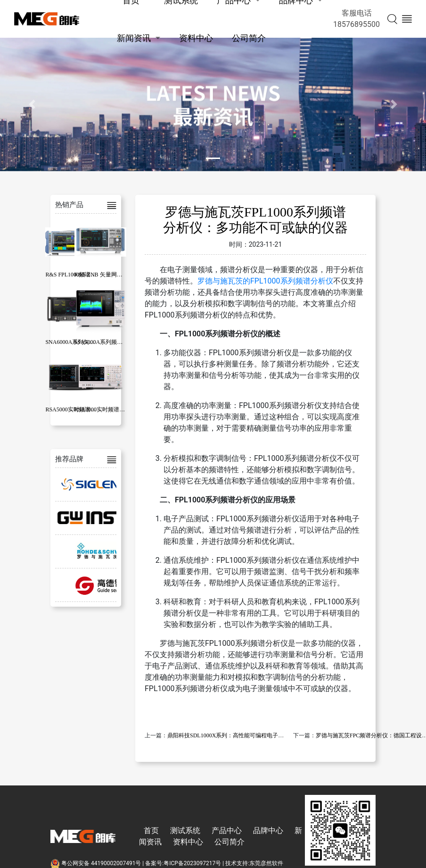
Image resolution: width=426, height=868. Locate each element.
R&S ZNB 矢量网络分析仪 (107, 275)
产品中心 (227, 830)
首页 (151, 830)
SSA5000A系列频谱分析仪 (107, 342)
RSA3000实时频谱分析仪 (105, 409)
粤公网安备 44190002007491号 (96, 863)
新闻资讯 (134, 38)
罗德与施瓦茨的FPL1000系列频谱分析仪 (265, 281)
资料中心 (196, 38)
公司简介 (249, 38)
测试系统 (185, 830)
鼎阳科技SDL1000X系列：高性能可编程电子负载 (228, 735)
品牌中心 (268, 830)
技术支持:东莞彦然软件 (254, 863)
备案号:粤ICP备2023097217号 (183, 863)
